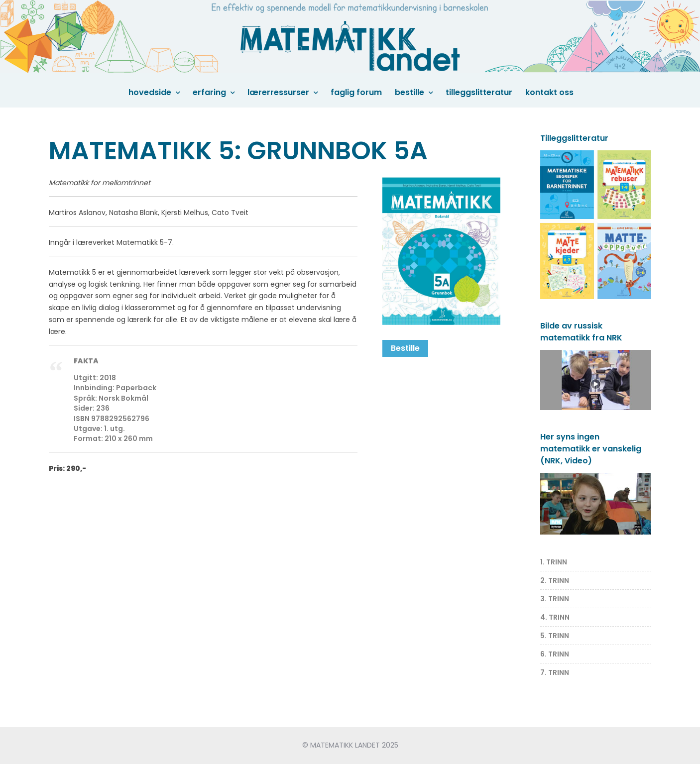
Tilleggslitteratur (479, 92)
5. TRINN (555, 636)
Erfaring (209, 92)
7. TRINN (555, 672)
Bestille (409, 92)
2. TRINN (555, 580)
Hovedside (150, 92)
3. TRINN (555, 599)
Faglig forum (356, 92)
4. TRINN (555, 617)
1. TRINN (554, 562)
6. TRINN (555, 654)
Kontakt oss (549, 92)
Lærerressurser (278, 92)
